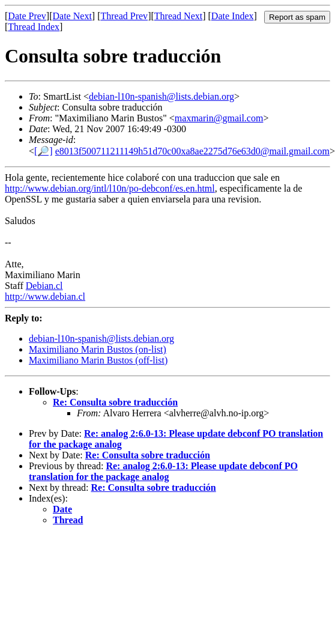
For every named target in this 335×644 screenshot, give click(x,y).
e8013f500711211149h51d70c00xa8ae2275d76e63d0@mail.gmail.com (192, 151)
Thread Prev (124, 16)
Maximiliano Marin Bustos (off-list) (98, 360)
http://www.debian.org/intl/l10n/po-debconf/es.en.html (110, 188)
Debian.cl (44, 286)
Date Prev (27, 16)
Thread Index (34, 27)
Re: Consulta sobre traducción (115, 402)
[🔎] (44, 151)
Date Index (233, 16)
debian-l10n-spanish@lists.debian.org (161, 96)
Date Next (72, 16)
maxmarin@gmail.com (219, 118)
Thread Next (178, 16)
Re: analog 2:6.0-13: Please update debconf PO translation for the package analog (163, 471)
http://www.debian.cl (45, 296)
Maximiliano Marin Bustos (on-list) (98, 349)
